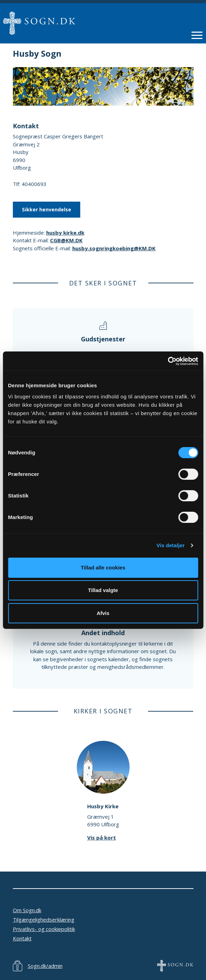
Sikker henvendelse (47, 209)
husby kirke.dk (65, 233)
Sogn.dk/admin (45, 966)
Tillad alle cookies (103, 568)
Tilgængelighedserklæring (44, 920)
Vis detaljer (171, 545)
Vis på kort (102, 837)
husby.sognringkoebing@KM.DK (114, 248)
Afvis (103, 613)
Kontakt (22, 938)
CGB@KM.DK (66, 240)
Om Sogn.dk (27, 910)
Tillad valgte (103, 590)
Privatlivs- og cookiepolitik (44, 929)
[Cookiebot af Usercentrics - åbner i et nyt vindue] (168, 361)
